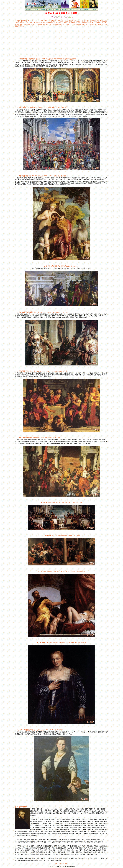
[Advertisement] (45, 42)
